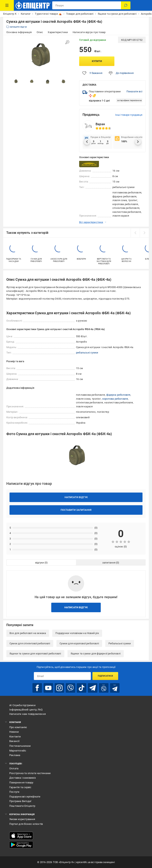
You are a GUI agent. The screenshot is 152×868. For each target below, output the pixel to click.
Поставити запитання (76, 510)
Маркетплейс (18, 751)
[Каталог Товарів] (7, 5)
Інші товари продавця (129, 115)
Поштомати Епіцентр (22, 806)
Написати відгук (76, 497)
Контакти (15, 737)
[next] (144, 233)
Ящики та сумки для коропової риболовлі (35, 654)
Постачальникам (20, 746)
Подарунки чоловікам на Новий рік (77, 633)
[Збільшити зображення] (67, 42)
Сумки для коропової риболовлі (79, 643)
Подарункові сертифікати (25, 797)
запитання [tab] (109, 563)
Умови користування (22, 819)
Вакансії (14, 741)
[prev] (135, 233)
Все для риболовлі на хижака (28, 633)
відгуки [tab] (40, 563)
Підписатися (105, 676)
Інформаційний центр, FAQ (26, 710)
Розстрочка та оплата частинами (30, 773)
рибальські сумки (87, 353)
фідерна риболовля (118, 395)
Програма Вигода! (20, 801)
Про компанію (18, 727)
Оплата (14, 768)
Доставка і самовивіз (23, 778)
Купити (97, 61)
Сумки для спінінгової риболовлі (30, 643)
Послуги (14, 792)
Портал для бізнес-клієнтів (26, 824)
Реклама (15, 755)
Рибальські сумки (120, 643)
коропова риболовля (115, 399)
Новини (14, 732)
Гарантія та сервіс (20, 787)
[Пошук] (126, 5)
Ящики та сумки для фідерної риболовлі (96, 654)
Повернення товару (21, 783)
